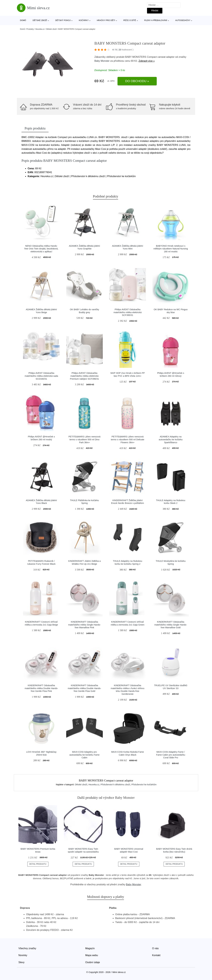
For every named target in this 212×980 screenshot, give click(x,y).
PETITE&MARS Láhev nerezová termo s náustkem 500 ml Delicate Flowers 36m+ (128, 439)
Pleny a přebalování (156, 20)
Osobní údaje (93, 962)
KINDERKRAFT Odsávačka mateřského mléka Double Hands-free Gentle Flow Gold (84, 688)
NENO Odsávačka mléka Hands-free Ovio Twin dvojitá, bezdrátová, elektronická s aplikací (41, 249)
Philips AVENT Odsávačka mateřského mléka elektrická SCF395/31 (128, 312)
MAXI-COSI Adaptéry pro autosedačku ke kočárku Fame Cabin (84, 755)
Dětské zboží (40, 20)
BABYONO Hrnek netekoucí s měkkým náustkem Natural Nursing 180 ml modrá (171, 249)
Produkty (30, 29)
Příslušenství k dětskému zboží (115, 785)
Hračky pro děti (106, 20)
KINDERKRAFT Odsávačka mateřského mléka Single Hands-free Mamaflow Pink (84, 625)
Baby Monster (102, 61)
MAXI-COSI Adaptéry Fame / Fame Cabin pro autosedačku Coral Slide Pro (171, 755)
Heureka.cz (40, 29)
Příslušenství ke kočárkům (144, 785)
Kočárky (84, 20)
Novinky (23, 955)
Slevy (21, 962)
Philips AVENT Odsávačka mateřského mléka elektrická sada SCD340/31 (41, 376)
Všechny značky (27, 948)
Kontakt (156, 955)
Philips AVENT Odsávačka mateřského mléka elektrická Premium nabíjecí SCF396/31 (84, 376)
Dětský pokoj (63, 20)
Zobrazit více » (147, 61)
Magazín (90, 948)
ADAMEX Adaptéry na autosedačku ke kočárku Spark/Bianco (171, 439)
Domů (23, 20)
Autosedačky (183, 20)
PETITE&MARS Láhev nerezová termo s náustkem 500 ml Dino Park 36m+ (84, 439)
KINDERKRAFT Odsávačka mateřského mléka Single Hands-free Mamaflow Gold (171, 625)
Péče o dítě (130, 20)
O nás (155, 948)
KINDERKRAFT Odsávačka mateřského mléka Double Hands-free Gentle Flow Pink (41, 688)
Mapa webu (92, 955)
